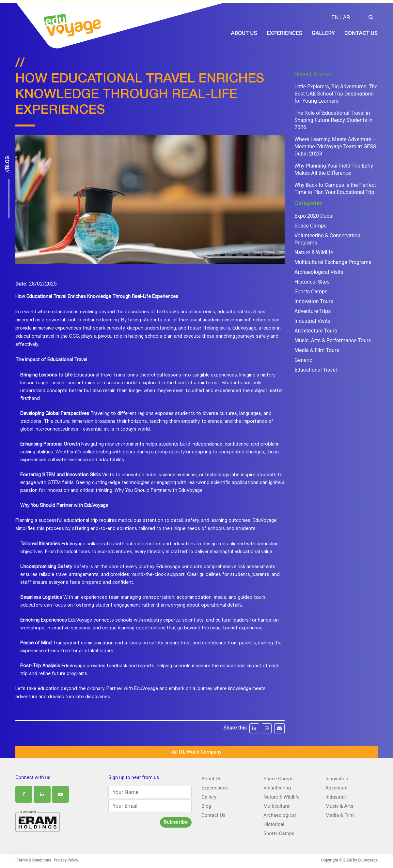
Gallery (323, 33)
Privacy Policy (66, 859)
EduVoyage (368, 859)
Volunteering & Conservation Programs (327, 238)
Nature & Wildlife (314, 251)
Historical (274, 823)
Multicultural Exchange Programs (333, 261)
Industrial (336, 796)
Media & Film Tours (317, 349)
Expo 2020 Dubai (314, 215)
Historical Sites (312, 281)
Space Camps (310, 225)
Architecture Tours (316, 330)
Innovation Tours (314, 300)
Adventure (337, 787)
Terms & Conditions (34, 859)
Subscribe (176, 822)
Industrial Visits (312, 320)
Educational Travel (316, 369)
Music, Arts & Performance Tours (333, 339)
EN (335, 18)
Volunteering (277, 787)
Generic (303, 359)
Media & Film (340, 814)
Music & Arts (339, 805)
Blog (206, 805)
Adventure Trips (313, 310)
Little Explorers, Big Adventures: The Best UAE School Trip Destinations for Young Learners (336, 93)
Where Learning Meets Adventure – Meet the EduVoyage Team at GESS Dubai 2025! (335, 146)
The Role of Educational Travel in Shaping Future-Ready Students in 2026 (333, 119)
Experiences (284, 33)
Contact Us (361, 33)
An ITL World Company (196, 751)
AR (346, 18)
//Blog (7, 164)
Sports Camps (311, 291)
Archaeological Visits (319, 271)
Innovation (337, 778)
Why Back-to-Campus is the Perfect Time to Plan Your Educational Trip (335, 188)
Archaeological (280, 814)
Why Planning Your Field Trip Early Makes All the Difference (334, 168)
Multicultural (277, 805)
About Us (244, 33)
